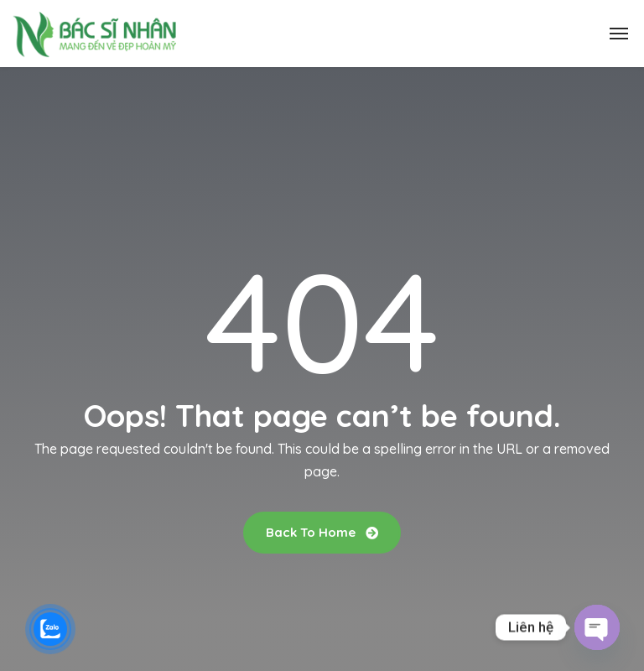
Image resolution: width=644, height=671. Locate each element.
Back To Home (322, 532)
